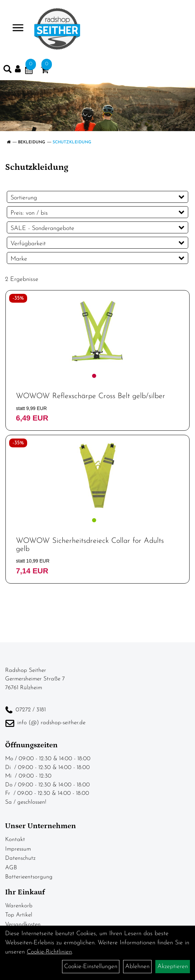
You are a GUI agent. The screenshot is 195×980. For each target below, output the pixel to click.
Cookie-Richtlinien (49, 952)
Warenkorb (19, 906)
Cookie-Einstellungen (91, 967)
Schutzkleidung (72, 142)
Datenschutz (20, 858)
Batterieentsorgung (29, 877)
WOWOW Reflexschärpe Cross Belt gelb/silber (91, 396)
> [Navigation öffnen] (15, 28)
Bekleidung (32, 142)
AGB (11, 868)
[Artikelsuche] (7, 71)
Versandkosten (23, 924)
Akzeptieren (173, 967)
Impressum (18, 849)
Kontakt (15, 840)
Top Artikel (19, 915)
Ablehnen (137, 967)
